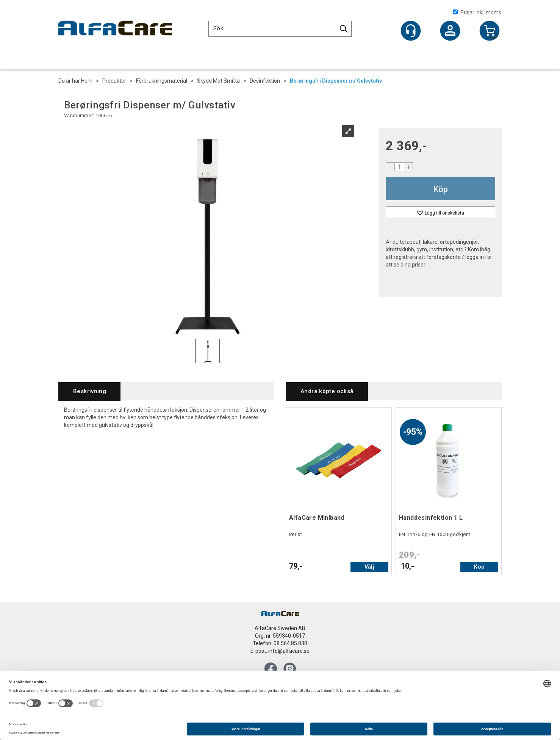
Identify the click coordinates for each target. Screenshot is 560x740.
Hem (87, 81)
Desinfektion (265, 81)
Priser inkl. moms (477, 13)
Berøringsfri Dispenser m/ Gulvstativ (336, 81)
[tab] (89, 391)
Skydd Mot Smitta (218, 81)
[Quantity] (399, 167)
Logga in (450, 31)
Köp (440, 189)
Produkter (114, 81)
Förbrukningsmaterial (162, 81)
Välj (369, 567)
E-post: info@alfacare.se (280, 651)
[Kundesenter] (411, 31)
